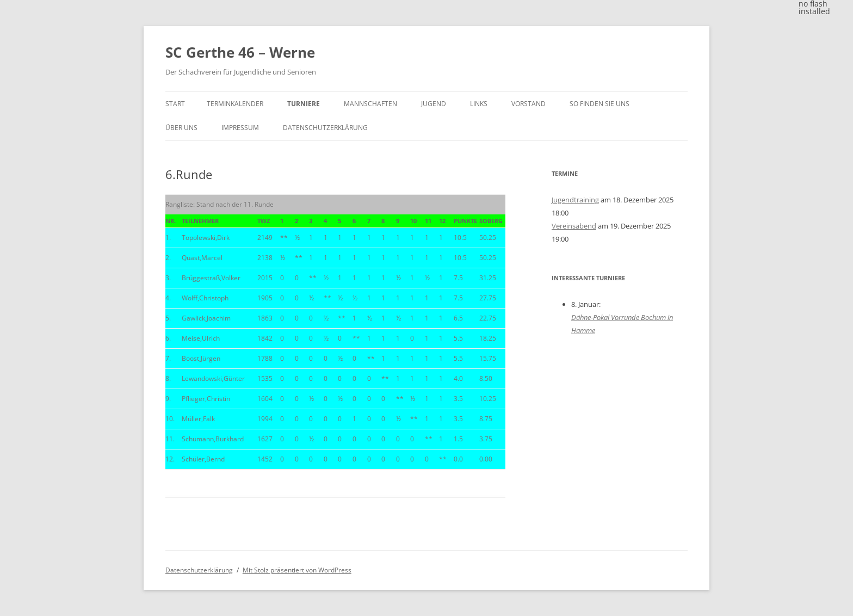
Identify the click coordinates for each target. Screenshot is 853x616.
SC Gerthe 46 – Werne (240, 52)
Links (479, 104)
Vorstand (529, 104)
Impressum (240, 128)
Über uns (181, 128)
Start (175, 104)
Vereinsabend (574, 226)
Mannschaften (370, 104)
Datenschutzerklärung (325, 128)
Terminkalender (235, 104)
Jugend (434, 104)
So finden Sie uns (599, 104)
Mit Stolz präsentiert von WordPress (297, 570)
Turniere (304, 104)
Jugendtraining (575, 200)
